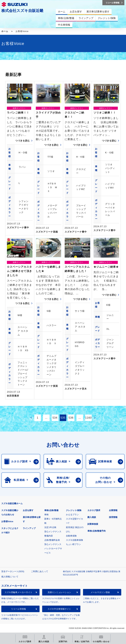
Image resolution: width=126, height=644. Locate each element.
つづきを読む (23, 141)
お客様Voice (7, 521)
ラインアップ (29, 528)
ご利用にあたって (40, 571)
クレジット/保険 (74, 510)
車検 (46, 515)
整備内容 (49, 536)
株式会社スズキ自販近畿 (22, 11)
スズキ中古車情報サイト (59, 609)
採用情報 (113, 517)
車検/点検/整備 (51, 510)
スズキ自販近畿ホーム (12, 503)
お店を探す (28, 510)
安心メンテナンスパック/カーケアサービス (53, 549)
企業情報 (113, 510)
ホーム (5, 31)
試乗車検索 (93, 524)
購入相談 (92, 517)
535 (63, 418)
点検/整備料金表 (52, 540)
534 (55, 418)
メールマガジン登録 (100, 592)
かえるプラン (72, 515)
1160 (88, 418)
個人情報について (10, 577)
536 (71, 418)
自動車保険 (71, 536)
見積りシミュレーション (59, 592)
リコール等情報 (18, 609)
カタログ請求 (94, 510)
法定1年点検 (50, 527)
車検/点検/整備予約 (97, 531)
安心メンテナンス (53, 532)
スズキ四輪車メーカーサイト (18, 592)
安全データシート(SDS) (13, 571)
